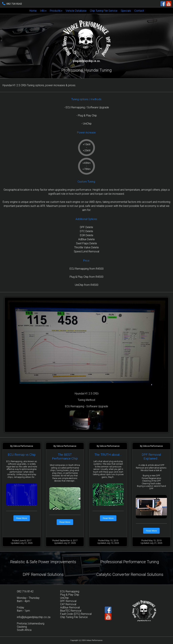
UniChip (64, 598)
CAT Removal (68, 604)
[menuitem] (33, 11)
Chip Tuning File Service (104, 11)
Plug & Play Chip (70, 595)
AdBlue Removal (70, 607)
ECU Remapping (70, 591)
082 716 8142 (14, 4)
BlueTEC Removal (71, 611)
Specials (126, 11)
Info (43, 11)
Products (56, 11)
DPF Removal (68, 601)
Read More (22, 518)
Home (33, 11)
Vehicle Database (76, 11)
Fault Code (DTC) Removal (76, 614)
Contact (139, 11)
